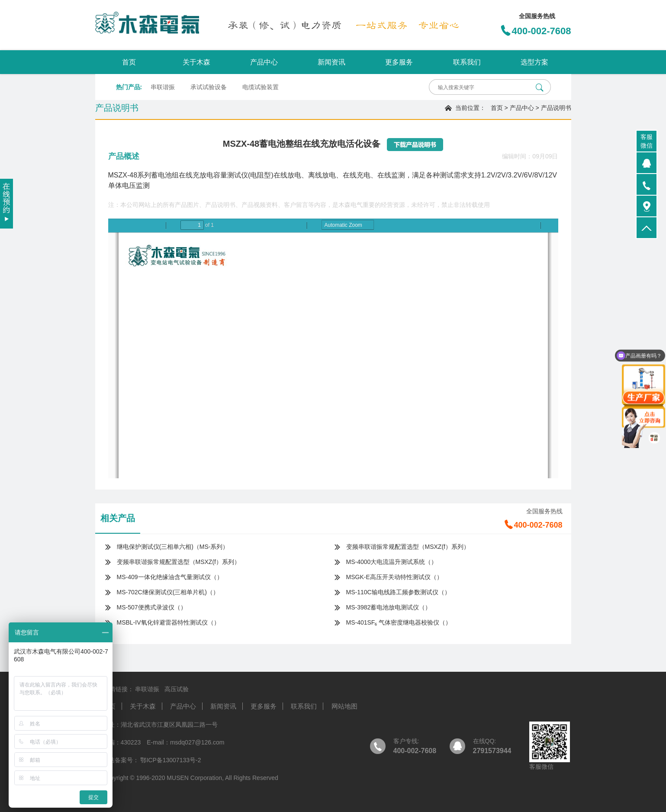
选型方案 (534, 62)
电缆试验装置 (261, 87)
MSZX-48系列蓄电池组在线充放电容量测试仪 (178, 175)
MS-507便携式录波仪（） (152, 607)
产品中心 (264, 62)
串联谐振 (163, 87)
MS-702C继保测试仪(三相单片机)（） (168, 592)
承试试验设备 (209, 87)
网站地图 (344, 706)
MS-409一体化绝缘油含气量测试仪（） (170, 577)
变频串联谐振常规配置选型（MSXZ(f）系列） (408, 547)
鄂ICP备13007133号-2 (170, 760)
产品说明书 (556, 108)
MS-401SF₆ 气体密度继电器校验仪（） (399, 622)
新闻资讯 (331, 62)
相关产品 (118, 518)
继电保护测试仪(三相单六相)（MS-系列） (173, 547)
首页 (129, 62)
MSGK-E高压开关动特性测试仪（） (394, 577)
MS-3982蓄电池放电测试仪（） (389, 607)
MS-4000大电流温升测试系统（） (392, 562)
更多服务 (399, 62)
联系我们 (467, 62)
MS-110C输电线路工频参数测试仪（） (398, 592)
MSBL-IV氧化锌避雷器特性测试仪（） (168, 622)
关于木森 (196, 62)
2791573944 (492, 751)
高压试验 (177, 689)
